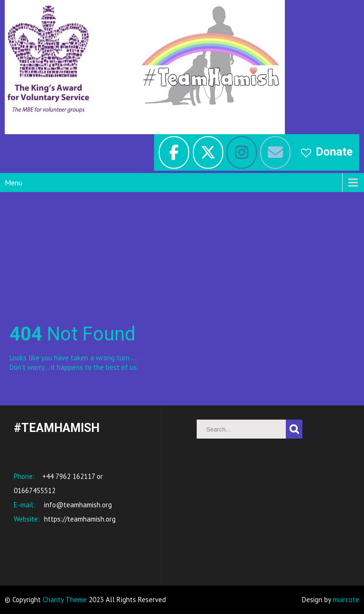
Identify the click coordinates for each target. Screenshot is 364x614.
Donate (334, 152)
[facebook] (174, 152)
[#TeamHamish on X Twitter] (208, 152)
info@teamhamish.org (77, 505)
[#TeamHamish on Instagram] (242, 152)
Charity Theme (65, 600)
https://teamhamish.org (79, 519)
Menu (14, 183)
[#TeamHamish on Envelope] (275, 152)
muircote (346, 600)
